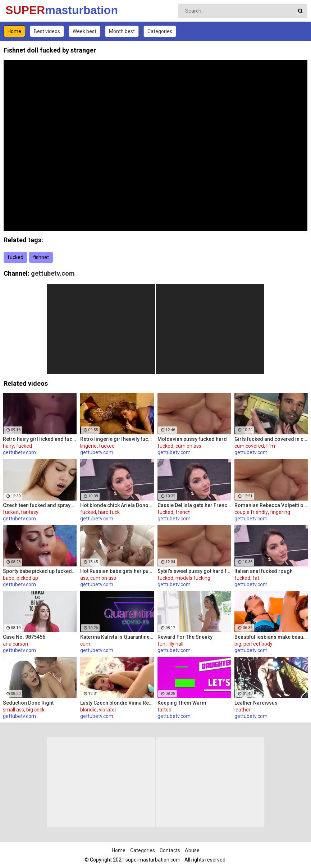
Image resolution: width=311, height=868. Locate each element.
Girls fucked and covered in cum (271, 439)
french (183, 512)
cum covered (249, 446)
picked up (27, 578)
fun (161, 644)
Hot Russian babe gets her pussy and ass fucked (117, 571)
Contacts (170, 850)
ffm (271, 446)
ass (84, 578)
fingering (280, 512)
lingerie (88, 446)
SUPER (24, 10)
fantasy (30, 512)
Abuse (192, 850)
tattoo (164, 710)
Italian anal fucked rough (264, 571)
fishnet (41, 257)
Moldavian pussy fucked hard (192, 439)
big (238, 644)
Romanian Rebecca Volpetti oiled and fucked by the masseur (271, 505)
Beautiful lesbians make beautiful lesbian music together (271, 637)
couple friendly (251, 512)
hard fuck (109, 512)
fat (256, 578)
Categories (160, 31)
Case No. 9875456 (24, 637)
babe (9, 578)
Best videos (47, 31)
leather (243, 710)
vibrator (108, 710)
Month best (122, 31)
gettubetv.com (53, 273)
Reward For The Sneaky (185, 637)
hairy (8, 446)
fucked (15, 257)
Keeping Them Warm (182, 703)
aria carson (15, 644)
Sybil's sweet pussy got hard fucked (194, 571)
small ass (13, 710)
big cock (35, 710)
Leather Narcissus (256, 703)
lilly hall (175, 644)
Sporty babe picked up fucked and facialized (40, 571)
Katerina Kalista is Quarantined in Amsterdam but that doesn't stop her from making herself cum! (117, 637)
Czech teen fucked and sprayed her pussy (40, 505)
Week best (84, 31)
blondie (88, 710)
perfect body (258, 644)
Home (14, 31)
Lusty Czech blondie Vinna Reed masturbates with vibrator (117, 703)
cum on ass (188, 446)
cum (85, 644)
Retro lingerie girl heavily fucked (117, 439)
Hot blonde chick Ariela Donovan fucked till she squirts (117, 505)
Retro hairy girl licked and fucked (40, 439)
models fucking (193, 578)
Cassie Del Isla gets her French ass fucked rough (194, 505)
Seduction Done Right (28, 703)
